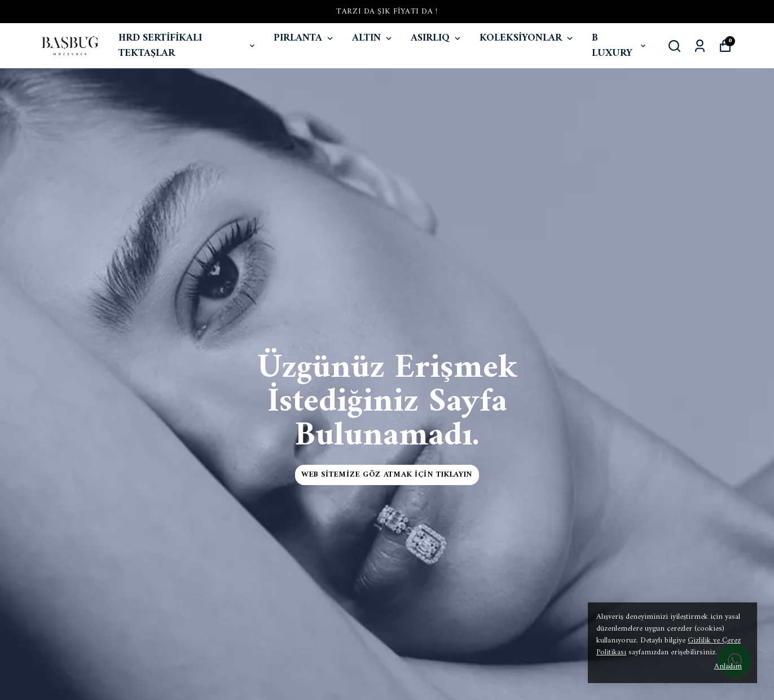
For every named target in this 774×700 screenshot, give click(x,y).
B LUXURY (620, 46)
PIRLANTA (304, 38)
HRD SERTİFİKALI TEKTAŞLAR (188, 46)
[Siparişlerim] (700, 46)
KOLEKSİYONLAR (527, 38)
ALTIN (373, 38)
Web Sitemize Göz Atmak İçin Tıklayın (387, 475)
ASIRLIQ (437, 38)
